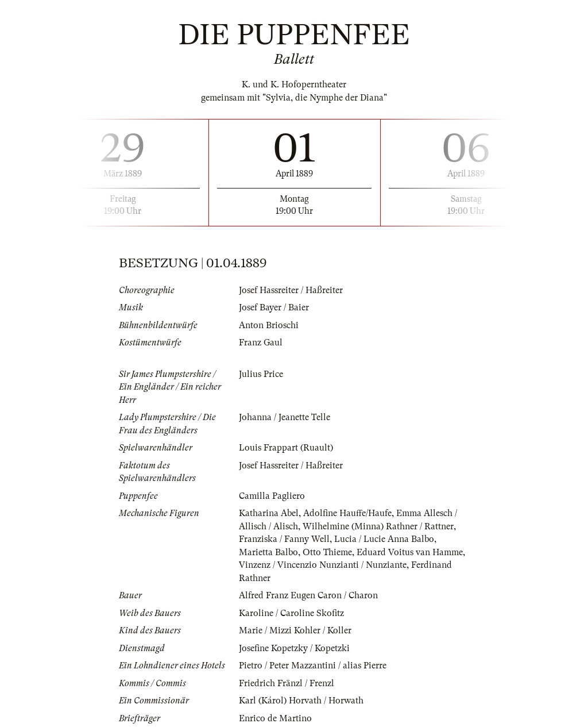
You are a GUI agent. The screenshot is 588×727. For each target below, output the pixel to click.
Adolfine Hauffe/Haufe (347, 513)
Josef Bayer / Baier (274, 307)
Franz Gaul (261, 343)
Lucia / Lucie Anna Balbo (384, 539)
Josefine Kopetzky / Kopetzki (294, 648)
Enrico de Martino (275, 718)
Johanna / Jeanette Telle (285, 417)
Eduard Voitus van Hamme (410, 552)
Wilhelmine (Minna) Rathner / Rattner (378, 526)
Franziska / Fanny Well (284, 539)
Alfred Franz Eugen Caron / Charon (308, 595)
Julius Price (261, 374)
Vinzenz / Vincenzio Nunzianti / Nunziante (323, 565)
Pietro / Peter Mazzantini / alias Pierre (313, 666)
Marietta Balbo (268, 552)
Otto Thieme (327, 552)
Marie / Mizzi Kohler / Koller (295, 630)
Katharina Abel (269, 513)
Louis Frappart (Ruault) (286, 448)
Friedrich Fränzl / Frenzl (287, 683)
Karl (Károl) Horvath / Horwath (301, 701)
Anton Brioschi (269, 325)
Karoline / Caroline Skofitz (291, 613)
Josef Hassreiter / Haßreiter (291, 290)
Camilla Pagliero (272, 496)
